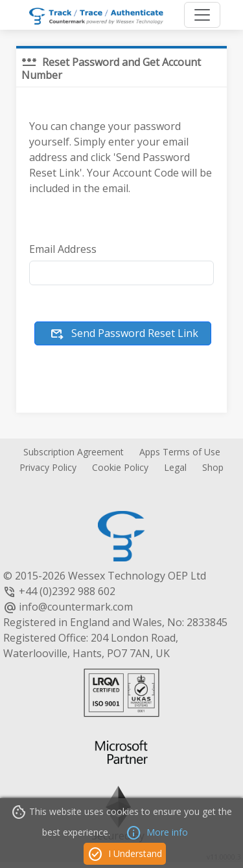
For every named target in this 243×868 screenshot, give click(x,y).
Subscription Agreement (74, 452)
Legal (175, 467)
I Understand (125, 854)
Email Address (63, 249)
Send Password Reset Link (124, 334)
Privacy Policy (48, 467)
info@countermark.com (76, 607)
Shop (213, 467)
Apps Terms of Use (180, 452)
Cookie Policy (120, 467)
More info (157, 833)
